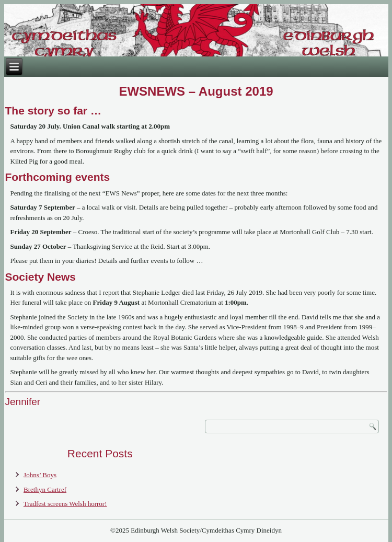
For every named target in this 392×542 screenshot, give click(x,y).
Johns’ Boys (40, 475)
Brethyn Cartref (45, 489)
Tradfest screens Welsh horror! (65, 504)
